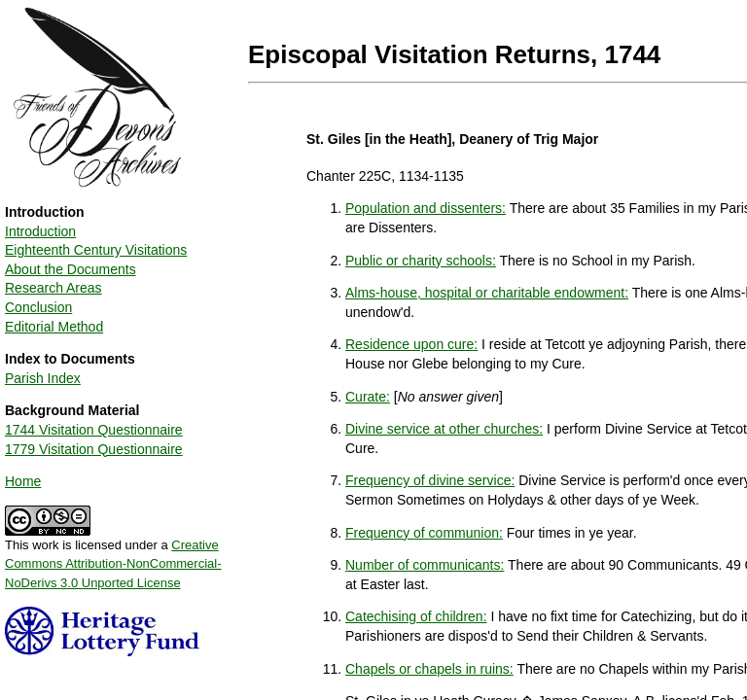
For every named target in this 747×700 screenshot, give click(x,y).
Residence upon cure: (411, 344)
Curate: (368, 397)
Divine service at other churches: (444, 429)
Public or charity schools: (421, 261)
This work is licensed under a (113, 557)
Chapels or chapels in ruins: (429, 669)
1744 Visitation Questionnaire (94, 430)
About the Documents (71, 269)
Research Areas (53, 288)
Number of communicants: (425, 565)
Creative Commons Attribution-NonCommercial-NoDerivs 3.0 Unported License (113, 564)
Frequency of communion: (424, 533)
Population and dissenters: (426, 208)
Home (23, 481)
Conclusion (38, 307)
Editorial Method (54, 327)
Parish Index (43, 378)
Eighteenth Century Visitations (96, 250)
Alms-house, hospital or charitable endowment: (487, 293)
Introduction (40, 231)
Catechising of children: (416, 616)
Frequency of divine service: (430, 480)
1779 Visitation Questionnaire (94, 449)
